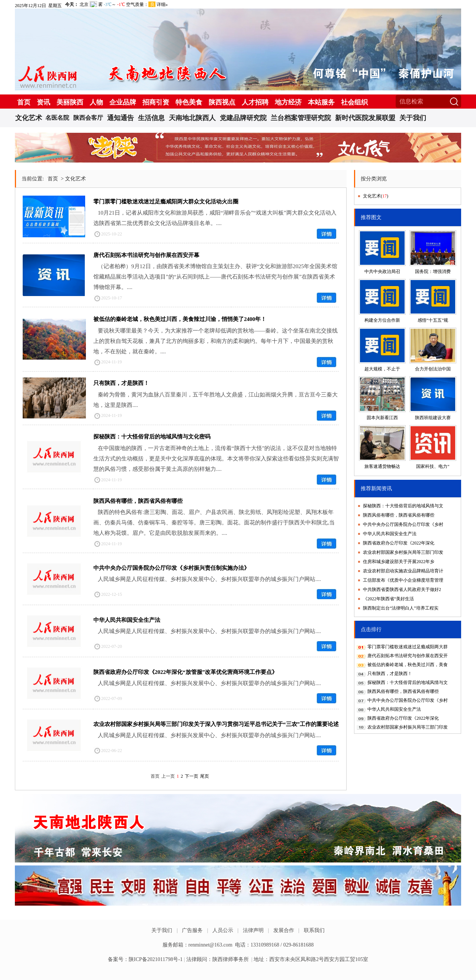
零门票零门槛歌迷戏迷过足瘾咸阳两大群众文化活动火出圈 (166, 202)
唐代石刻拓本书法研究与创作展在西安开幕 (146, 255)
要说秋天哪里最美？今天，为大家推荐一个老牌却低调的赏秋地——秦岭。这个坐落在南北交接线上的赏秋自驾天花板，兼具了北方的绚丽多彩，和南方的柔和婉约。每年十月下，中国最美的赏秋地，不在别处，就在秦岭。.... (216, 341)
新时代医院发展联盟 (365, 118)
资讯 (44, 102)
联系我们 (314, 930)
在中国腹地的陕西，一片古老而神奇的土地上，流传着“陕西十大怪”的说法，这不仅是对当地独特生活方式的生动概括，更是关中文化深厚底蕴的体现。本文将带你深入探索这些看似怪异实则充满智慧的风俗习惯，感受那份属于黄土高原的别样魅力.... (216, 459)
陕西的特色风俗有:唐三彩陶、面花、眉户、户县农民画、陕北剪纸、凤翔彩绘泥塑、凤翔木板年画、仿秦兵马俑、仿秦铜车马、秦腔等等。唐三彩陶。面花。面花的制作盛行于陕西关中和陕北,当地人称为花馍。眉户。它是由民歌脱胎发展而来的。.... (214, 523)
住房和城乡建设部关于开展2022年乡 (399, 562)
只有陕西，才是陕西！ (121, 383)
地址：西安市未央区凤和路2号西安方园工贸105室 (311, 959)
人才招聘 (255, 102)
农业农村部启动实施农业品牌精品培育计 (403, 571)
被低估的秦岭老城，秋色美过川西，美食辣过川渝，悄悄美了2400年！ (180, 319)
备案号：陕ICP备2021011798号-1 (145, 959)
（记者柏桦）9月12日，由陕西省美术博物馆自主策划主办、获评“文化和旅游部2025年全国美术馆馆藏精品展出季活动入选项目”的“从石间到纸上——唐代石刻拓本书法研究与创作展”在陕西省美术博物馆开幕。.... (215, 277)
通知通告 (120, 118)
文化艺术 (29, 118)
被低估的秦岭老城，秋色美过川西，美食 (408, 665)
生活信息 (151, 118)
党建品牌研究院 (243, 118)
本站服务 (321, 102)
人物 (96, 102)
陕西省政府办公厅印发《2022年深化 (399, 543)
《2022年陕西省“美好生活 (388, 599)
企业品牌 (123, 102)
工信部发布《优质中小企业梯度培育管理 (403, 580)
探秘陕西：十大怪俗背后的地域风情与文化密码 (152, 437)
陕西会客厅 (88, 118)
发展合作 (284, 930)
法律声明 (253, 930)
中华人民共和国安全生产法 (127, 620)
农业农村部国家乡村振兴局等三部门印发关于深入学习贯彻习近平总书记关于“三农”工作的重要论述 (216, 724)
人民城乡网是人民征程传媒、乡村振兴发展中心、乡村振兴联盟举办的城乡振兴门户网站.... (209, 579)
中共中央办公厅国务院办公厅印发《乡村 (403, 524)
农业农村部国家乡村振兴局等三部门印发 (403, 552)
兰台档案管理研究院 (301, 118)
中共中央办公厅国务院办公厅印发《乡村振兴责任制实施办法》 (171, 568)
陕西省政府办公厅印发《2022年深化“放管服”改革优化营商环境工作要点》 (185, 672)
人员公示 (223, 930)
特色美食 (189, 102)
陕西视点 (222, 102)
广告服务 (192, 930)
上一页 (168, 776)
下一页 (192, 776)
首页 (24, 102)
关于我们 (413, 118)
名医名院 (57, 118)
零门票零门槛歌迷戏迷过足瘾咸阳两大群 (408, 647)
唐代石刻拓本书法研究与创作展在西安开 (408, 656)
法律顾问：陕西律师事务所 (218, 959)
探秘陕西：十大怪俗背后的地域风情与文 (403, 506)
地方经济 (288, 102)
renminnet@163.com (210, 945)
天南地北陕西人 (192, 118)
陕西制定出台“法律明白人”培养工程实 (401, 608)
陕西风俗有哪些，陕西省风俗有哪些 (138, 501)
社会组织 (354, 102)
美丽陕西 (70, 102)
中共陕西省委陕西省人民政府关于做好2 (402, 589)
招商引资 (156, 102)
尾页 (205, 776)
